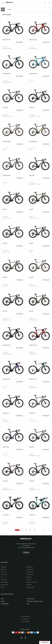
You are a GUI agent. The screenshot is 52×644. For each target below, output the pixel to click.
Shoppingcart (30, 572)
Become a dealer (30, 587)
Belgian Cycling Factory (32, 582)
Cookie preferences (25, 621)
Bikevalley (29, 580)
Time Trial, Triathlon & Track (35, 601)
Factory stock (4, 574)
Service (3, 587)
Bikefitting (29, 577)
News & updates (5, 582)
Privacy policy (25, 619)
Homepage (3, 567)
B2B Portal (29, 585)
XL (13, 116)
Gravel (3, 601)
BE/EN (26, 553)
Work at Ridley (4, 585)
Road (2, 599)
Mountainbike (5, 604)
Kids (28, 604)
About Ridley (4, 580)
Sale (2, 577)
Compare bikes (30, 569)
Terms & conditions (25, 616)
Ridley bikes (4, 569)
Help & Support (30, 574)
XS (6, 48)
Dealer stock (4, 572)
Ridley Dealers (30, 567)
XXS (4, 48)
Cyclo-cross (30, 599)
